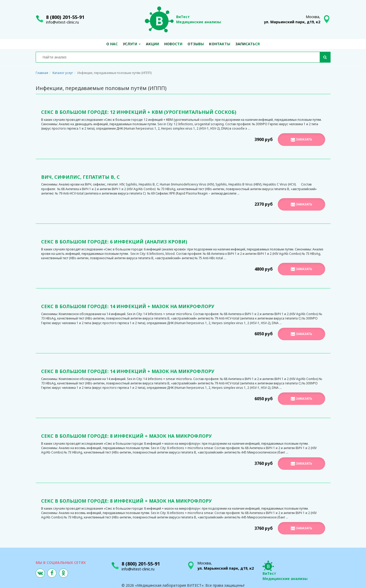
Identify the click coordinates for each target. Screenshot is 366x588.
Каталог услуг (63, 73)
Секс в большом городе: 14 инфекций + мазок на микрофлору (128, 306)
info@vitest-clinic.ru (62, 22)
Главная (42, 73)
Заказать (301, 139)
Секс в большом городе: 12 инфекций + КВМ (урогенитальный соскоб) (139, 112)
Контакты (220, 44)
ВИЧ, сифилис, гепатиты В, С (80, 177)
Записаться (248, 44)
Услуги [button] (132, 44)
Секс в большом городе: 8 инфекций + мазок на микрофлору (126, 436)
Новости (173, 44)
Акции (152, 44)
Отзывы (196, 44)
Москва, (292, 19)
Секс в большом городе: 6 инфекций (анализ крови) (114, 242)
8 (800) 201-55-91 (65, 17)
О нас (112, 44)
